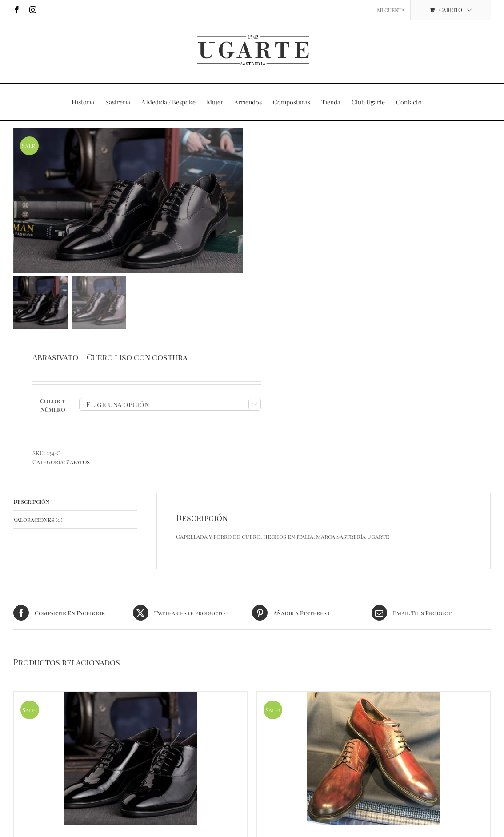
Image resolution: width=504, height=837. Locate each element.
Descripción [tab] (31, 503)
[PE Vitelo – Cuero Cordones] (374, 761)
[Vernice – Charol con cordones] (130, 761)
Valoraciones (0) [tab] (38, 522)
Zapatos (78, 464)
